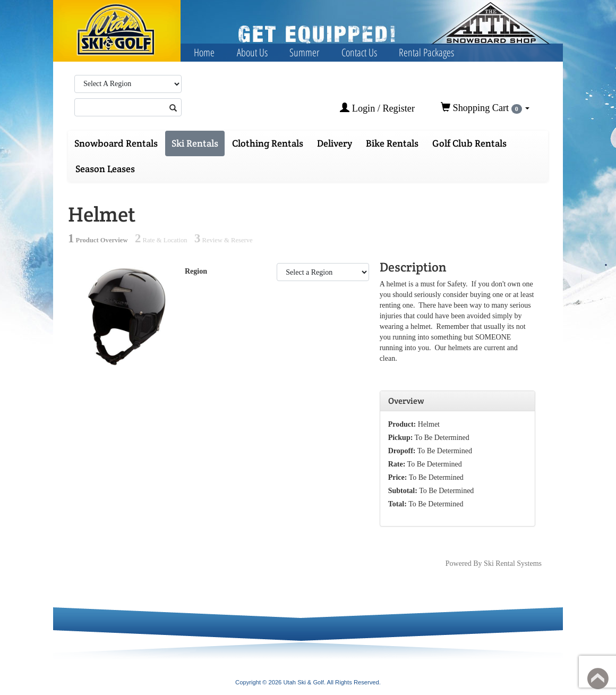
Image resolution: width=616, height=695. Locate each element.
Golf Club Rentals (469, 143)
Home (204, 52)
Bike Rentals (392, 143)
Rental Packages (426, 52)
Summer (304, 52)
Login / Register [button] (377, 108)
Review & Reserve (224, 240)
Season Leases (105, 169)
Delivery (335, 143)
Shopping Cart (485, 108)
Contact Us (359, 52)
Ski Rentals (195, 143)
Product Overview (98, 240)
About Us (252, 52)
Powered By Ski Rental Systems (494, 563)
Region (196, 271)
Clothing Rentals (268, 143)
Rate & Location (161, 240)
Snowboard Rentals (116, 143)
